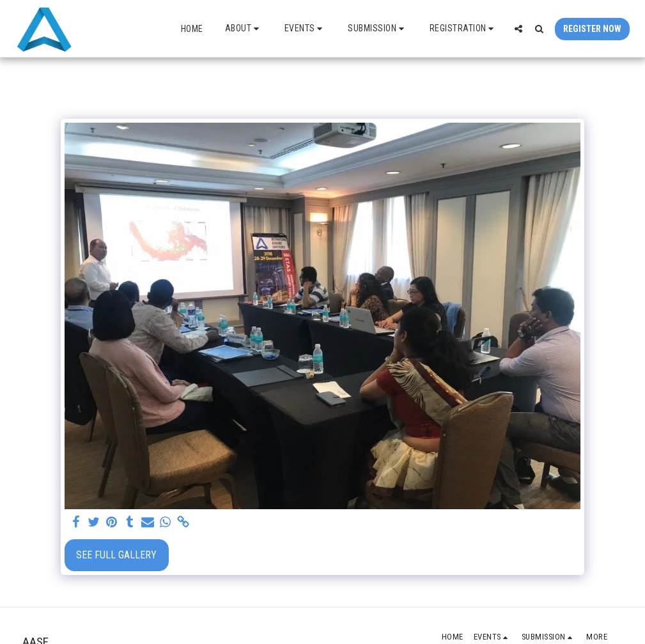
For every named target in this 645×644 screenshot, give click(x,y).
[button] (244, 28)
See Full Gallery (116, 555)
